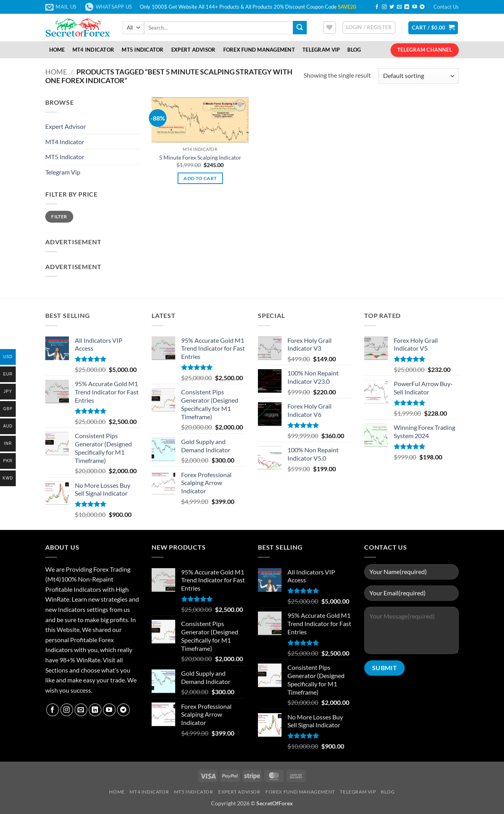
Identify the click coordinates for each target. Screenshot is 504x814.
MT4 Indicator (93, 50)
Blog (354, 50)
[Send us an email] (399, 7)
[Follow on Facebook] (377, 7)
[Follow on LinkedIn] (407, 7)
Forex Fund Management (259, 50)
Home (57, 50)
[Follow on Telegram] (422, 7)
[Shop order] (419, 76)
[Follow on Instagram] (384, 7)
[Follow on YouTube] (415, 7)
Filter (59, 217)
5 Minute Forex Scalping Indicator (200, 157)
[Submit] (300, 28)
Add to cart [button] (200, 178)
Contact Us (446, 7)
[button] (369, 28)
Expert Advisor (194, 50)
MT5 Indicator (143, 50)
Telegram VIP (321, 50)
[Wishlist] (330, 28)
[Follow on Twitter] (392, 7)
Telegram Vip (63, 172)
